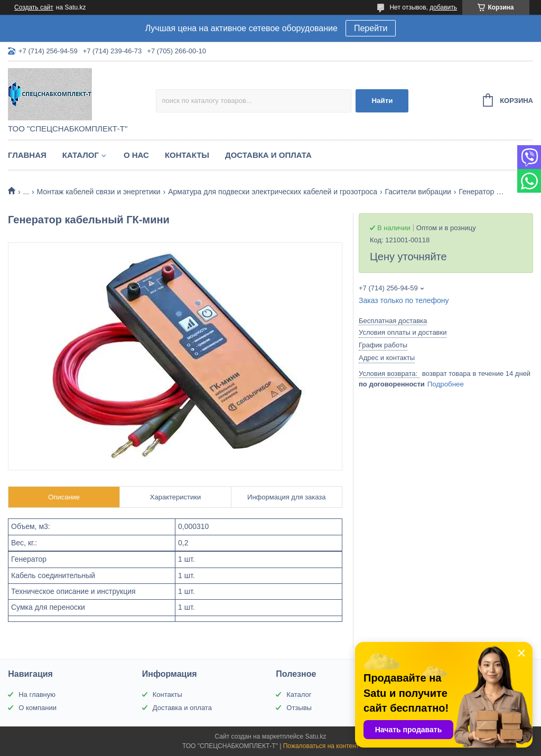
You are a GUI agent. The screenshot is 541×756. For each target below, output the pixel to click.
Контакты (187, 155)
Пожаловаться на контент (321, 746)
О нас (136, 155)
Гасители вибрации (418, 192)
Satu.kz (315, 736)
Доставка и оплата (268, 155)
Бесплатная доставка (393, 321)
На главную (37, 694)
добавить (443, 7)
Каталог (81, 155)
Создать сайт (34, 7)
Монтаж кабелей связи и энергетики (99, 192)
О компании (38, 708)
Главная (27, 155)
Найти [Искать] (382, 101)
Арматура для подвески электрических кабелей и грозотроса (273, 192)
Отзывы (299, 708)
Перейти (371, 28)
